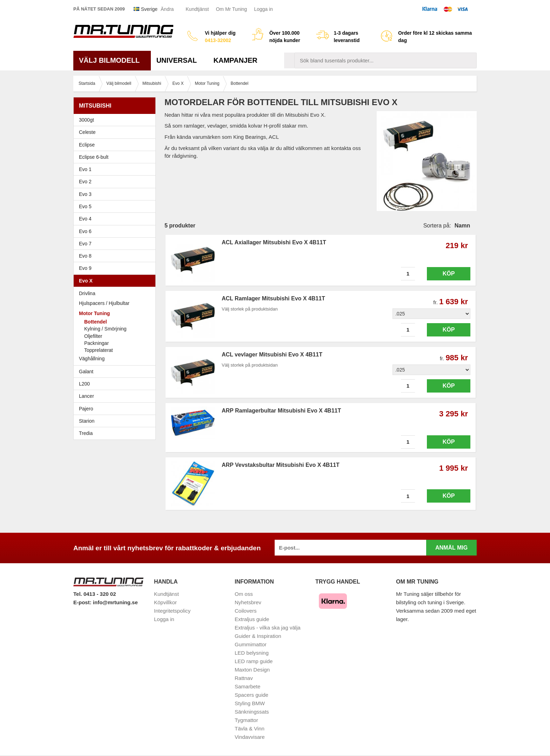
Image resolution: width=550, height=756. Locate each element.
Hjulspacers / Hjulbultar (104, 303)
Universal (179, 60)
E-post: (83, 602)
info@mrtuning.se (115, 602)
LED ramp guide (254, 661)
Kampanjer (236, 60)
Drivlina (87, 293)
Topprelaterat (99, 350)
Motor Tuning (116, 313)
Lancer (116, 396)
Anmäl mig (451, 548)
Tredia (86, 433)
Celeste (87, 132)
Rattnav (244, 678)
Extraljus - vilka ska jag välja (268, 628)
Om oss (244, 594)
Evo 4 (116, 219)
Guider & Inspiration (258, 636)
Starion (87, 421)
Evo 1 (116, 169)
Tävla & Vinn (250, 728)
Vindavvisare (250, 737)
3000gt (116, 120)
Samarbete (247, 686)
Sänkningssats (252, 712)
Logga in (263, 9)
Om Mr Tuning (231, 9)
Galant (116, 372)
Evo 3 (116, 194)
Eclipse (116, 145)
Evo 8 (116, 256)
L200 (84, 384)
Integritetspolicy (172, 611)
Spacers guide (251, 695)
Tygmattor (246, 720)
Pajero (86, 409)
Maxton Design (252, 670)
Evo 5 (116, 206)
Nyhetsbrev (248, 602)
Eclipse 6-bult (116, 157)
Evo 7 (116, 244)
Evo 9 (116, 268)
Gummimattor (251, 644)
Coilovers (246, 611)
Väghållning (92, 359)
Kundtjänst (197, 9)
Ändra (167, 9)
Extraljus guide (252, 619)
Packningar (96, 343)
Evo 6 (116, 231)
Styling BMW (250, 703)
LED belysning (252, 653)
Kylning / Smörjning (105, 329)
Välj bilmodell (112, 60)
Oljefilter (93, 336)
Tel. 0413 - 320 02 (95, 594)
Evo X (116, 281)
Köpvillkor (165, 602)
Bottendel (96, 322)
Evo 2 (116, 182)
